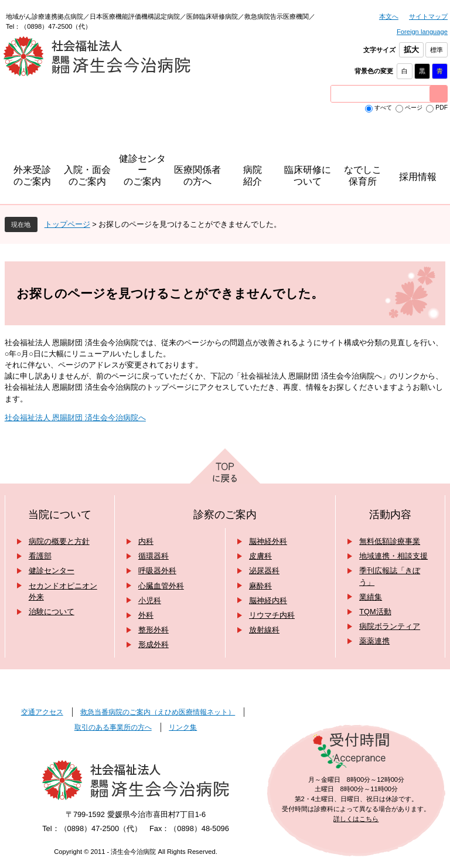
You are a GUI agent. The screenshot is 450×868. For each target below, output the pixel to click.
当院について (60, 515)
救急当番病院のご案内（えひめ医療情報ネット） (158, 712)
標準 (437, 50)
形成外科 (154, 644)
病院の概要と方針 (59, 541)
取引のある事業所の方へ (113, 727)
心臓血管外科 (161, 586)
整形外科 (154, 630)
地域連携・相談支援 (393, 556)
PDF (442, 108)
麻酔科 (260, 586)
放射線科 (264, 630)
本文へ (389, 16)
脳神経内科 (268, 600)
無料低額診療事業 (390, 541)
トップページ (67, 224)
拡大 (411, 50)
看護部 (40, 556)
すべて (383, 108)
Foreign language (422, 32)
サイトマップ (428, 16)
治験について (52, 612)
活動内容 (390, 515)
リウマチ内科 (272, 615)
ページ (414, 108)
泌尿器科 (264, 571)
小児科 (150, 600)
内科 (146, 541)
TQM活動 (375, 612)
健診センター (52, 571)
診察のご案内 (225, 515)
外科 (146, 615)
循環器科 (154, 556)
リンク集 (183, 727)
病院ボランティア (390, 626)
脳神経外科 (268, 541)
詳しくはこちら (356, 819)
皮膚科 (260, 556)
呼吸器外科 (157, 571)
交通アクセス (42, 712)
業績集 (371, 597)
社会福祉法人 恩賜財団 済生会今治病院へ (75, 418)
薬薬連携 (374, 641)
